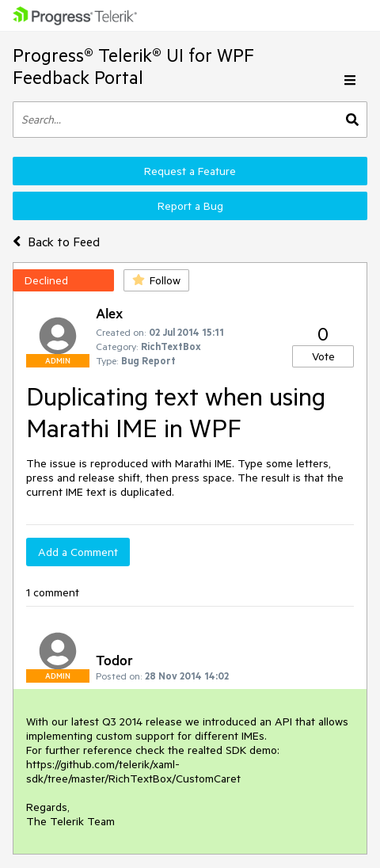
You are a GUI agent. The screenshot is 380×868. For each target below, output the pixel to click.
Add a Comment (78, 552)
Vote (323, 356)
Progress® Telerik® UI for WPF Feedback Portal (133, 66)
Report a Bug (190, 206)
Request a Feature (190, 171)
